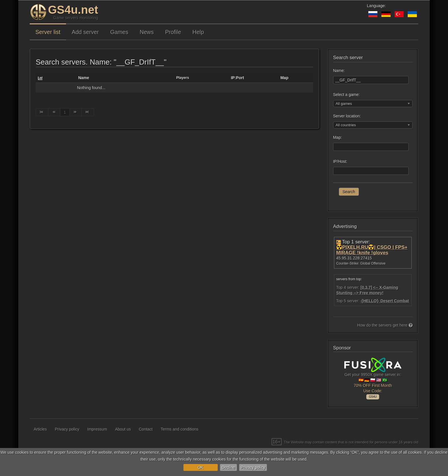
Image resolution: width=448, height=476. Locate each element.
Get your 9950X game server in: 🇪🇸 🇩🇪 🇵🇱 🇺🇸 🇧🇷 (373, 378)
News (147, 32)
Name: (339, 71)
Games (119, 32)
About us (123, 429)
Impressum (97, 429)
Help (198, 32)
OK (201, 467)
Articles (40, 429)
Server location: (347, 116)
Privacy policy (253, 467)
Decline (228, 467)
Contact (146, 429)
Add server (85, 32)
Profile (173, 32)
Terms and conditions (179, 429)
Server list (48, 32)
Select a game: (346, 95)
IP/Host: (340, 161)
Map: (338, 137)
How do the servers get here (385, 325)
